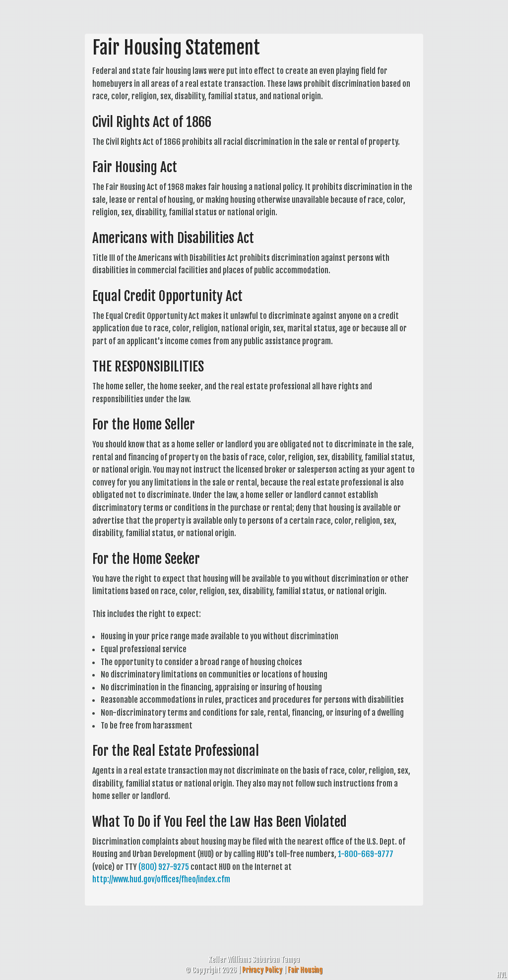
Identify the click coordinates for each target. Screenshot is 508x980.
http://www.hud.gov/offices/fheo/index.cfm (161, 879)
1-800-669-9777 (366, 854)
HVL (501, 975)
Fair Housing (305, 970)
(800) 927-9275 (164, 867)
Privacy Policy (262, 970)
